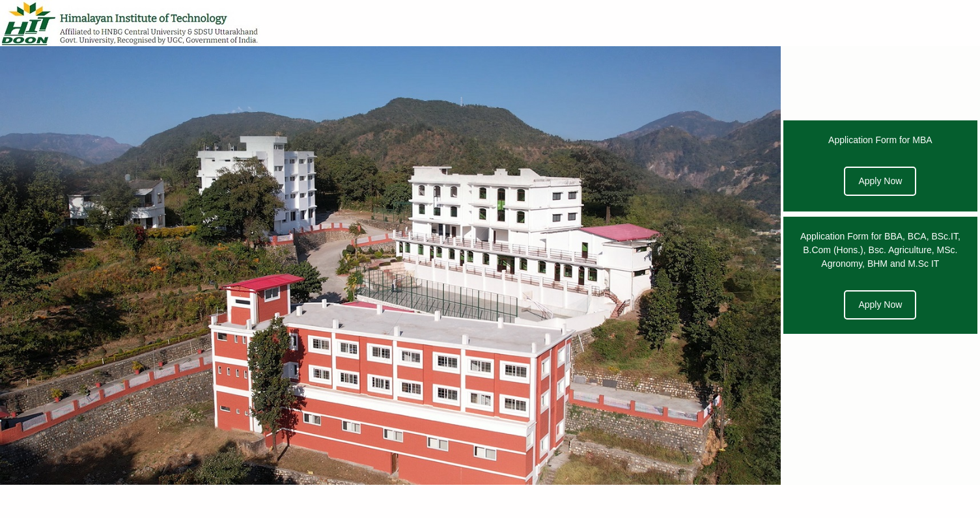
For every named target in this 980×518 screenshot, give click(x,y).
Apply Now (880, 181)
